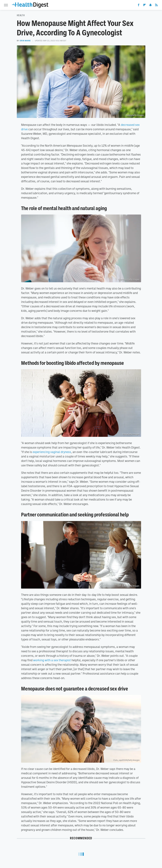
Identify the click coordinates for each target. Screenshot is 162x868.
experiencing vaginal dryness (52, 452)
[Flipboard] (145, 6)
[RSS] (156, 6)
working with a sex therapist (52, 660)
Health (21, 15)
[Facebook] (139, 6)
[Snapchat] (150, 6)
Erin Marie (25, 41)
